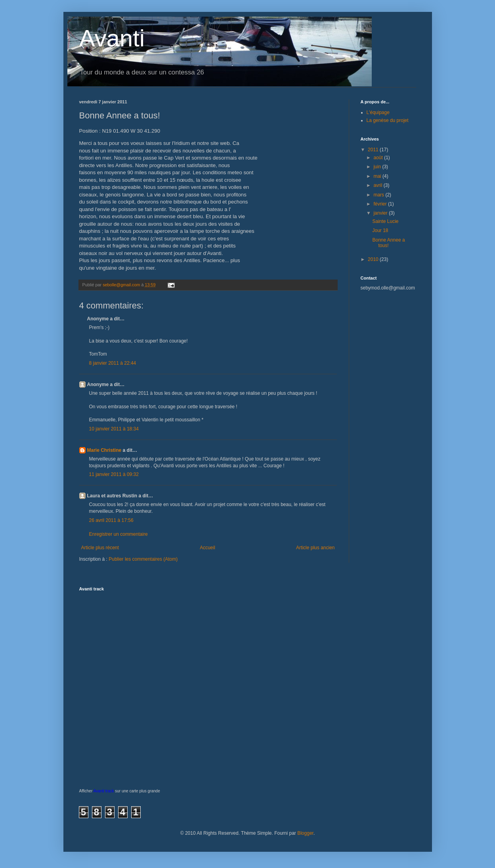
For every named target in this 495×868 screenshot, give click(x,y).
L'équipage (378, 112)
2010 (374, 259)
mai (378, 176)
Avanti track (103, 791)
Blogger (305, 833)
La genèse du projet (388, 120)
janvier (381, 213)
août (379, 158)
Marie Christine (104, 450)
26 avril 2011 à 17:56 (111, 520)
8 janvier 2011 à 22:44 (113, 363)
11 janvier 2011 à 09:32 (114, 474)
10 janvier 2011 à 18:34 (114, 429)
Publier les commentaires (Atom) (143, 559)
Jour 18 (380, 230)
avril (378, 185)
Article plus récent (100, 548)
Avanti (112, 38)
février (381, 204)
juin (378, 167)
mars (379, 195)
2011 (374, 150)
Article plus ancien (315, 548)
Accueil (207, 548)
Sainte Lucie (385, 221)
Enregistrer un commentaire (118, 534)
